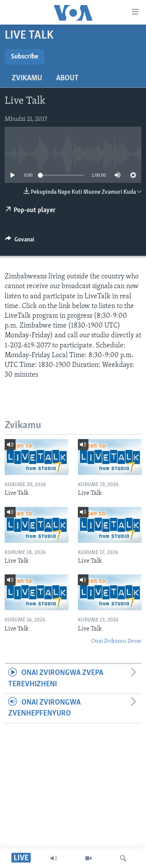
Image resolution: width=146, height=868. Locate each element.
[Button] (20, 241)
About (67, 78)
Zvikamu (27, 78)
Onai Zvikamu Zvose (116, 641)
